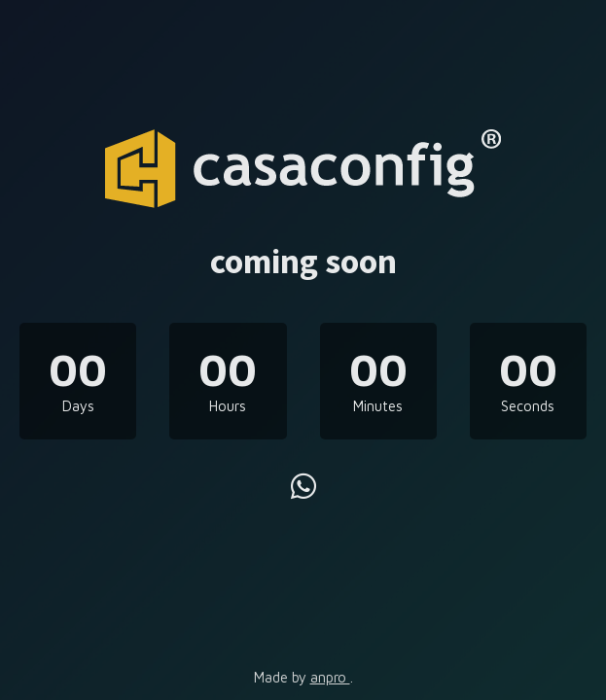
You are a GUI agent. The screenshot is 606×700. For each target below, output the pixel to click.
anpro (330, 677)
